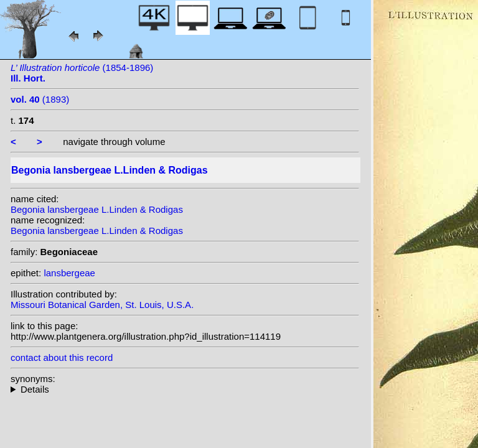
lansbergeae (69, 273)
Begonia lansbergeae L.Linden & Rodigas (97, 209)
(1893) (40, 99)
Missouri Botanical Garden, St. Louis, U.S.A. (102, 305)
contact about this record (62, 357)
